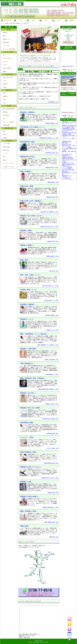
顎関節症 (5, 96)
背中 (35, 559)
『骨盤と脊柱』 (24, 260)
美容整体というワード (68, 163)
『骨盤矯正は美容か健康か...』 (30, 496)
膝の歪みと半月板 (67, 144)
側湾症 (5, 134)
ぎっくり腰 (6, 46)
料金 (69, 631)
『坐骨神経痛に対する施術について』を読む (49, 138)
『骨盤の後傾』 (24, 526)
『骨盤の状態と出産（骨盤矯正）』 (31, 201)
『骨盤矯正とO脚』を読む (53, 493)
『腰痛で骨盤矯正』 (26, 171)
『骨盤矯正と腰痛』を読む (52, 241)
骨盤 (34, 564)
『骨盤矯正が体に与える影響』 (30, 408)
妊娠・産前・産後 (8, 77)
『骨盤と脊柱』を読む (53, 271)
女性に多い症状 (9, 74)
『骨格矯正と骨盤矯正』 (27, 112)
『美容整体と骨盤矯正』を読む (52, 315)
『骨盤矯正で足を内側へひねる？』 (32, 216)
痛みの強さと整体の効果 (68, 170)
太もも (32, 568)
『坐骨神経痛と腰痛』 (27, 423)
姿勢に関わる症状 (9, 128)
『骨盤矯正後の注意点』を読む (52, 168)
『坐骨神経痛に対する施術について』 (32, 127)
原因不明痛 (6, 150)
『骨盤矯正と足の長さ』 (27, 393)
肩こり (5, 55)
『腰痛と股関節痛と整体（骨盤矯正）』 (33, 378)
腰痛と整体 (65, 143)
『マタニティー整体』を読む (52, 448)
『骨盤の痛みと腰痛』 (27, 186)
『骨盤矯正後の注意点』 (27, 157)
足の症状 (9, 106)
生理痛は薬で (65, 156)
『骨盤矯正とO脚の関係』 (28, 349)
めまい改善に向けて (67, 154)
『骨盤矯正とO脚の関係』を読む (51, 360)
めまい (5, 103)
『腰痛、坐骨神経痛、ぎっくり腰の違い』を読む (48, 345)
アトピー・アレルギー (9, 163)
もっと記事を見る (67, 178)
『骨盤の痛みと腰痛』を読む (52, 197)
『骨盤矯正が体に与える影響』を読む (50, 419)
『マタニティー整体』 (27, 437)
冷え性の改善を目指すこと (69, 130)
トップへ (69, 641)
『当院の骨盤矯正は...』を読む (52, 374)
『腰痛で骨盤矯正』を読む (52, 182)
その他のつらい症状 (8, 167)
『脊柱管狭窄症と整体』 (27, 142)
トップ (2, 23)
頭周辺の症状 (9, 90)
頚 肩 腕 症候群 (7, 68)
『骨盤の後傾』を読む (53, 537)
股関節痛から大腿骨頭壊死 (69, 126)
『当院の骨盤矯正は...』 (27, 363)
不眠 (4, 157)
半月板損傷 (6, 115)
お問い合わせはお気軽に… (69, 4)
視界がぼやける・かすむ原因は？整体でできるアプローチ (69, 123)
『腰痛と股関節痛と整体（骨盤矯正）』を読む (48, 389)
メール (69, 636)
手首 (49, 552)
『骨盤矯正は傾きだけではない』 (31, 467)
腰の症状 (9, 30)
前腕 (46, 555)
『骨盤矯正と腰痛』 (26, 230)
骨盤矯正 (5, 33)
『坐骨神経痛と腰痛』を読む (52, 433)
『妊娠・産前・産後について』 (30, 275)
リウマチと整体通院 (67, 167)
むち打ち (5, 62)
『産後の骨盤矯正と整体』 (28, 452)
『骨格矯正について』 (27, 319)
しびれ (5, 65)
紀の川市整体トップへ (53, 102)
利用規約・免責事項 (39, 641)
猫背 (4, 131)
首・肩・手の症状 (9, 52)
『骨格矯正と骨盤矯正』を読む (52, 123)
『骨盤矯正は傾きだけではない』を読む (50, 478)
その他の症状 (9, 141)
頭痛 (4, 93)
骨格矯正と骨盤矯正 (67, 157)
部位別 (7, 23)
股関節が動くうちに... (68, 176)
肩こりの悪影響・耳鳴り (68, 127)
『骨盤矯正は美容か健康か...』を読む (50, 507)
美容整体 (5, 84)
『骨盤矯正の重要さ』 (27, 245)
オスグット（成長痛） (9, 122)
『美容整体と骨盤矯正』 (27, 304)
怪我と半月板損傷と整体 (68, 164)
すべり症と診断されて (68, 169)
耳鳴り (5, 100)
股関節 (43, 567)
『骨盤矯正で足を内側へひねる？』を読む (49, 227)
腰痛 (4, 36)
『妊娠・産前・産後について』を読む (50, 286)
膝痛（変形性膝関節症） (9, 109)
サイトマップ (72, 1)
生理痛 (5, 87)
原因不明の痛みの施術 (68, 159)
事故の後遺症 (6, 147)
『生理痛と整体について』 (28, 290)
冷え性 (5, 81)
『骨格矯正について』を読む (52, 330)
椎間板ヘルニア (7, 39)
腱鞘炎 (5, 71)
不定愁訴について (67, 177)
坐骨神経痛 (6, 42)
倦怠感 (5, 160)
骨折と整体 (65, 171)
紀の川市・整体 (6, 20)
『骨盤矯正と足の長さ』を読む (52, 404)
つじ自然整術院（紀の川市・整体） (40, 642)
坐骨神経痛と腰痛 (67, 141)
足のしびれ (65, 131)
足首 (31, 575)
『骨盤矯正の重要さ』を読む (52, 256)
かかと (39, 581)
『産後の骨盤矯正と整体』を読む (51, 463)
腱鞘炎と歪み (65, 166)
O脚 (4, 119)
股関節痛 (5, 112)
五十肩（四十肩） (8, 58)
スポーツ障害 (6, 144)
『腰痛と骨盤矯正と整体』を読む (51, 522)
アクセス (69, 626)
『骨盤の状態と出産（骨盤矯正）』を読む (49, 212)
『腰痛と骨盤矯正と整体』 (28, 511)
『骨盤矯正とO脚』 (26, 482)
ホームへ (69, 621)
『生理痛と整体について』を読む (51, 301)
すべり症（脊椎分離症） (9, 49)
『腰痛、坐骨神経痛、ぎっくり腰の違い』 (34, 334)
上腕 (47, 559)
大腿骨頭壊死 (6, 125)
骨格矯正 (5, 138)
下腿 (34, 574)
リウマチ (5, 153)
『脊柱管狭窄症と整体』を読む (52, 153)
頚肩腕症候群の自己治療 (68, 129)
